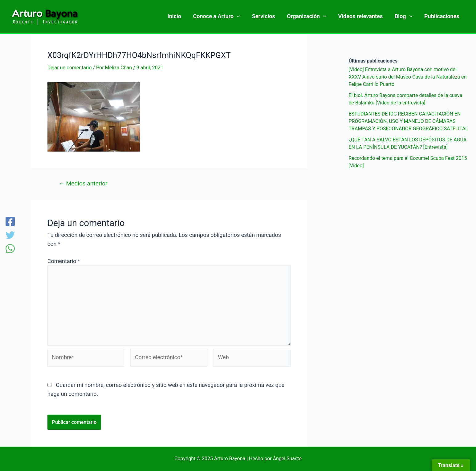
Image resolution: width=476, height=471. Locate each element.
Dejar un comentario (70, 68)
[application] (241, 16)
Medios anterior (83, 183)
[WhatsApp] (10, 249)
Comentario (64, 261)
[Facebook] (10, 222)
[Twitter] (10, 236)
